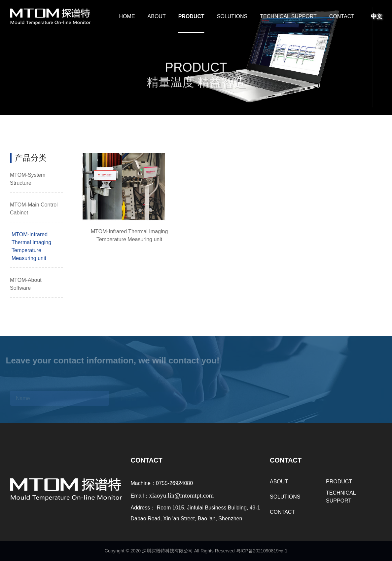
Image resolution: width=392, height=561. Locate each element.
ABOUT (157, 16)
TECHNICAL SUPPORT (288, 16)
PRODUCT (191, 16)
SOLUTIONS (232, 16)
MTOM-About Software (26, 284)
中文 (376, 16)
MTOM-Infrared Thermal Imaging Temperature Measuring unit (31, 246)
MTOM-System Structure (28, 179)
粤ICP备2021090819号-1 (262, 551)
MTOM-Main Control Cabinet (34, 209)
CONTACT (342, 16)
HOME (127, 16)
